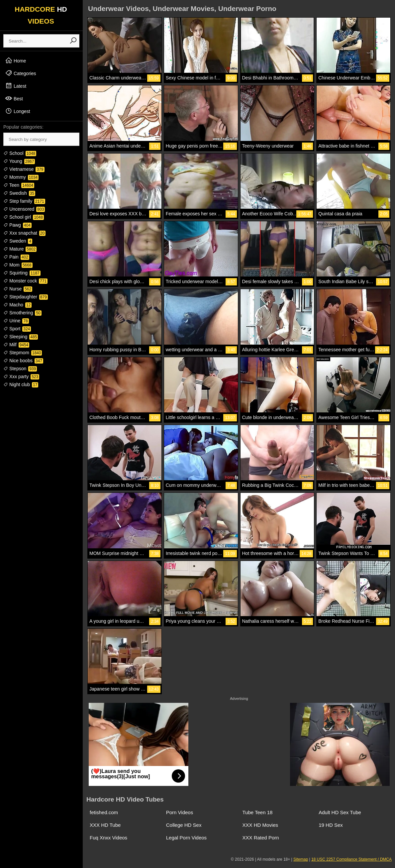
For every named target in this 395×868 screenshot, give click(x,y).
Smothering (22, 313)
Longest (18, 111)
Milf (16, 345)
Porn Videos (180, 812)
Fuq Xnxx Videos (108, 838)
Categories (21, 73)
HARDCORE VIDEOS (41, 15)
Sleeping (21, 337)
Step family (24, 201)
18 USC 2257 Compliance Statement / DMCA (351, 859)
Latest (16, 86)
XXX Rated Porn (261, 838)
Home (15, 60)
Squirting (22, 273)
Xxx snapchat (24, 233)
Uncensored (24, 209)
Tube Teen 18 (258, 812)
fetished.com (104, 812)
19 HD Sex (331, 825)
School (20, 153)
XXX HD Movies (260, 825)
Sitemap (301, 859)
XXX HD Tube (105, 825)
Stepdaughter (26, 297)
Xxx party (21, 377)
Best (14, 98)
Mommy (21, 177)
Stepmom (23, 353)
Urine (16, 321)
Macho (17, 305)
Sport (17, 329)
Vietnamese (24, 169)
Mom (18, 265)
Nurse (18, 289)
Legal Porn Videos (186, 838)
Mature (20, 249)
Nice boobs (23, 361)
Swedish (19, 193)
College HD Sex (184, 825)
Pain (16, 257)
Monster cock (25, 281)
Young (19, 161)
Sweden (18, 241)
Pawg (17, 225)
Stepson (20, 369)
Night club (21, 384)
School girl (24, 217)
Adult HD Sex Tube (340, 812)
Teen (19, 185)
